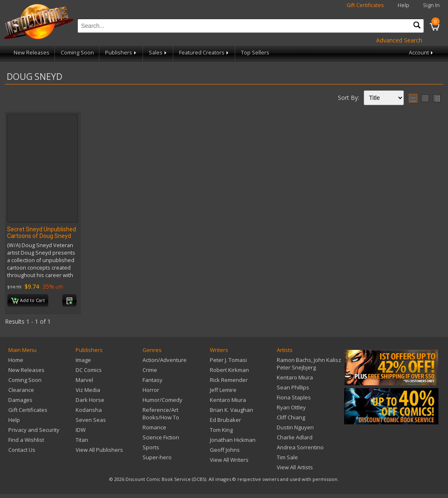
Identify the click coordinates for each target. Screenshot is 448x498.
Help (404, 5)
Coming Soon (77, 53)
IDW (81, 430)
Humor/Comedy (162, 400)
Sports (151, 447)
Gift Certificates (365, 5)
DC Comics (89, 370)
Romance (154, 427)
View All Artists (295, 467)
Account (422, 53)
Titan (82, 440)
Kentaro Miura (228, 400)
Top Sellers (255, 53)
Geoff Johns (225, 450)
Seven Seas (91, 420)
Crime (150, 370)
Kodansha (89, 410)
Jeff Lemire (223, 390)
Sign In (431, 5)
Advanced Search (399, 40)
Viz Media (88, 390)
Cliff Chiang (291, 417)
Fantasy (153, 380)
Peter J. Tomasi (228, 360)
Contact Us (22, 450)
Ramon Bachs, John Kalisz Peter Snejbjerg (309, 364)
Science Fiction (161, 437)
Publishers (121, 53)
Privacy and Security (34, 430)
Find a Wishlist (26, 440)
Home (16, 360)
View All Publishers (99, 450)
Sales (158, 53)
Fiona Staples (294, 397)
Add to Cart (28, 301)
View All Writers (229, 460)
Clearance (21, 390)
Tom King (221, 430)
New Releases (32, 53)
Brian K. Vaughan (231, 410)
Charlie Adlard (295, 437)
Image (83, 360)
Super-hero (157, 457)
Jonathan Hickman (233, 440)
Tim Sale (287, 457)
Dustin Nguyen (295, 427)
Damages (20, 400)
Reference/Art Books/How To (161, 414)
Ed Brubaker (225, 420)
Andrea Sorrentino (300, 447)
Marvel (84, 380)
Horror (151, 390)
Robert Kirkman (229, 370)
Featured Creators (204, 53)
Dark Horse (90, 400)
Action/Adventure (165, 360)
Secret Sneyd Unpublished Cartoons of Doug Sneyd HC (42, 236)
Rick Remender (229, 380)
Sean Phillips (293, 387)
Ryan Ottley (291, 407)
